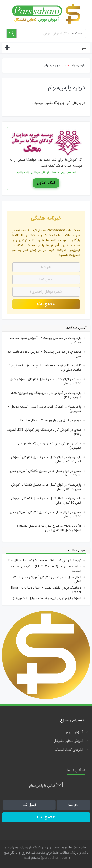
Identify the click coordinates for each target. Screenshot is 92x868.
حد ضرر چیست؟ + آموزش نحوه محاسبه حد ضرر (46, 340)
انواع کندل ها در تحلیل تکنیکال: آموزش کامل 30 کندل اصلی (46, 381)
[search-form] (12, 33)
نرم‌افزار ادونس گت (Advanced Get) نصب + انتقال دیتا (45, 560)
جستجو (77, 33)
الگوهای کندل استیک (69, 750)
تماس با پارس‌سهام (46, 786)
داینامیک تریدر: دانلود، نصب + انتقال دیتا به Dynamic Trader (46, 590)
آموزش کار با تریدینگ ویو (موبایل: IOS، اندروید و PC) (46, 395)
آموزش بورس (74, 732)
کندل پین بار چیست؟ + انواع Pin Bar (45, 420)
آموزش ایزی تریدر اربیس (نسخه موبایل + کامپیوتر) (44, 409)
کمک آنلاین (46, 183)
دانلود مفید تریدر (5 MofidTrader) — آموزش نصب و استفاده (46, 569)
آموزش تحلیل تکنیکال (68, 741)
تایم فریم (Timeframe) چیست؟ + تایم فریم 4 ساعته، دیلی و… (45, 368)
